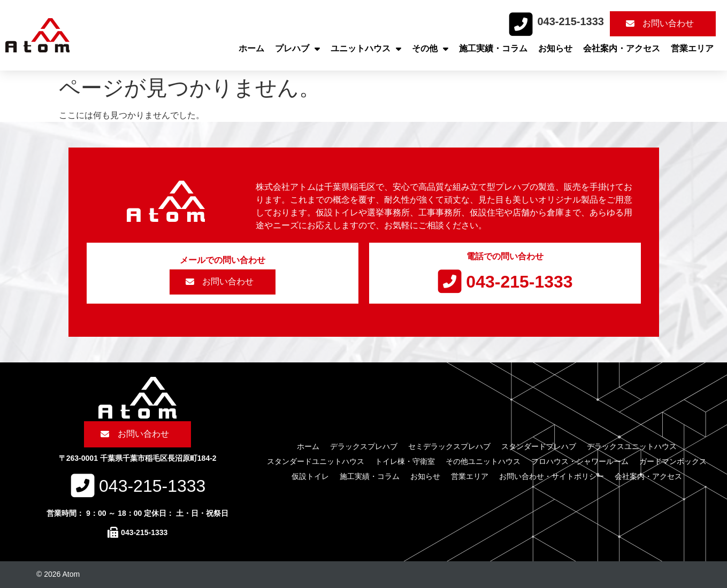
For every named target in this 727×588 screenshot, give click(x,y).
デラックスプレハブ (364, 446)
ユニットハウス (366, 49)
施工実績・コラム (493, 48)
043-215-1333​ (571, 21)
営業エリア (692, 48)
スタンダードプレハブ (539, 446)
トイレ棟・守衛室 (405, 461)
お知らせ (555, 48)
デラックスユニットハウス (632, 446)
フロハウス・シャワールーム (580, 461)
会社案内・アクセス (622, 48)
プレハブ (297, 49)
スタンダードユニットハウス (316, 461)
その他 (430, 49)
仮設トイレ (310, 476)
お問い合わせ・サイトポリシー (552, 476)
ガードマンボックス (673, 461)
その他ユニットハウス (483, 461)
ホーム (251, 48)
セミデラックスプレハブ (449, 446)
